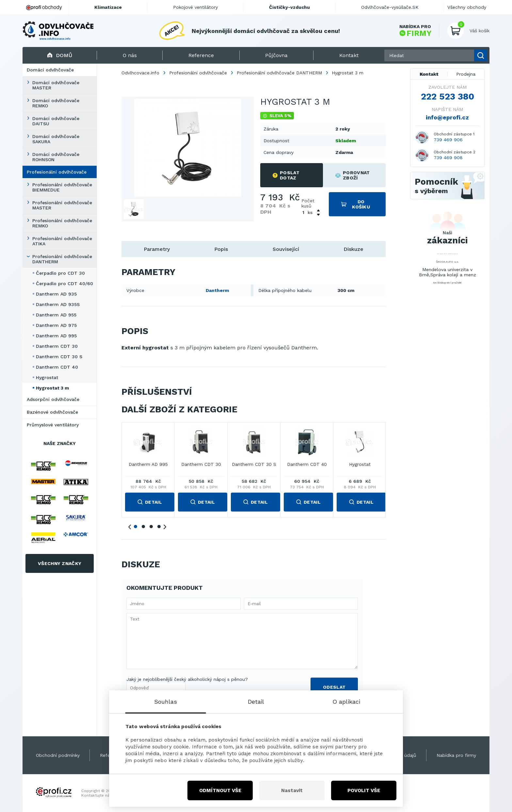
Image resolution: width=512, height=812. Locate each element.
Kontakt (429, 74)
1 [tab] (136, 527)
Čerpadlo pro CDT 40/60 (64, 283)
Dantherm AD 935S (58, 304)
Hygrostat (47, 377)
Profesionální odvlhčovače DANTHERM (62, 259)
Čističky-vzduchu (289, 7)
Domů (60, 55)
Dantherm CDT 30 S (59, 357)
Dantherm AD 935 (56, 294)
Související (286, 249)
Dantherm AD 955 (56, 315)
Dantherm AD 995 (56, 336)
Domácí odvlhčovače (50, 70)
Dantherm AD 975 (56, 325)
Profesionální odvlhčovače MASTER (62, 205)
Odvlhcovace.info (140, 73)
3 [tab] (151, 527)
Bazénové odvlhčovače (52, 412)
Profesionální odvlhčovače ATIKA (62, 241)
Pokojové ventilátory (195, 7)
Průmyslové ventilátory (53, 425)
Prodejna (466, 74)
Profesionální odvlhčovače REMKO (62, 223)
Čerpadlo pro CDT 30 (60, 273)
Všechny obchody (467, 7)
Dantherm (217, 290)
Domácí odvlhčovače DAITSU (56, 121)
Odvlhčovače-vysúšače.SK (390, 7)
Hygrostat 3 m (52, 388)
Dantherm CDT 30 (57, 346)
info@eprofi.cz (447, 117)
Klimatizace (108, 7)
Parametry (157, 249)
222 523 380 (448, 97)
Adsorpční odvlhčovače (53, 399)
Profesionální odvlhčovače (57, 172)
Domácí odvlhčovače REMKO (56, 103)
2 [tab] (143, 527)
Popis (221, 249)
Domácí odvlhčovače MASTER (56, 85)
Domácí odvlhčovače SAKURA (56, 139)
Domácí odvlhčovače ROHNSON (56, 157)
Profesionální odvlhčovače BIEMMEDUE (62, 187)
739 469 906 (448, 140)
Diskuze (353, 249)
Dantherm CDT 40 (57, 367)
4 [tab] (159, 527)
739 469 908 (448, 158)
